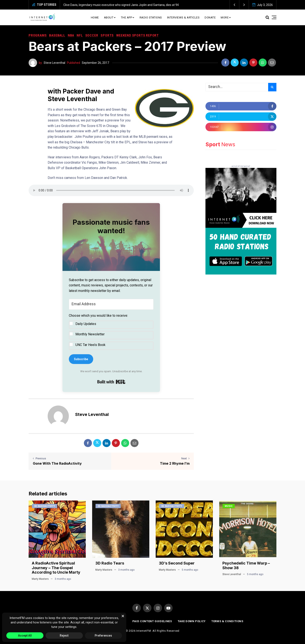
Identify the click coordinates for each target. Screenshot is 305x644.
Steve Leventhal (54, 63)
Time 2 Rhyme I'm (175, 463)
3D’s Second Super (177, 563)
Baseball (57, 35)
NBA (71, 35)
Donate (210, 17)
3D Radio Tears (110, 563)
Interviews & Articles (183, 17)
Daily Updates (86, 324)
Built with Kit (111, 382)
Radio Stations (151, 17)
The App (127, 17)
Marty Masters (40, 579)
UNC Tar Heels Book (90, 345)
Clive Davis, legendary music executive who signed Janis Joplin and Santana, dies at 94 (121, 5)
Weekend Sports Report (138, 35)
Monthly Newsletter (90, 334)
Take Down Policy (192, 621)
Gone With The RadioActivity (57, 463)
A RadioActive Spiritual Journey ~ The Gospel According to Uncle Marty (56, 568)
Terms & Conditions (227, 621)
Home (95, 17)
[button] (235, 5)
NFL (80, 35)
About (109, 17)
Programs (38, 35)
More (225, 17)
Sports (107, 35)
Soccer (92, 35)
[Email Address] (111, 304)
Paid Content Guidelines (152, 621)
